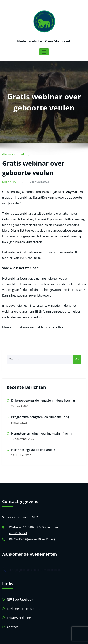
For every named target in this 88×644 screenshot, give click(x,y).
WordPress (33, 638)
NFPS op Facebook (19, 586)
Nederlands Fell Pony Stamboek (44, 41)
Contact (12, 612)
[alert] (44, 557)
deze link (54, 318)
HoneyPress (60, 638)
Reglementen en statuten (23, 595)
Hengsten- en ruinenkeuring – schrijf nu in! (40, 422)
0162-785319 (18, 527)
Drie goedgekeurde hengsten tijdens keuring (42, 390)
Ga (77, 350)
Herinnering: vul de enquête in (32, 438)
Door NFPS (9, 181)
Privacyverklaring (18, 604)
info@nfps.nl (17, 521)
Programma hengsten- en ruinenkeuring (39, 406)
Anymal (69, 190)
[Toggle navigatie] (44, 52)
